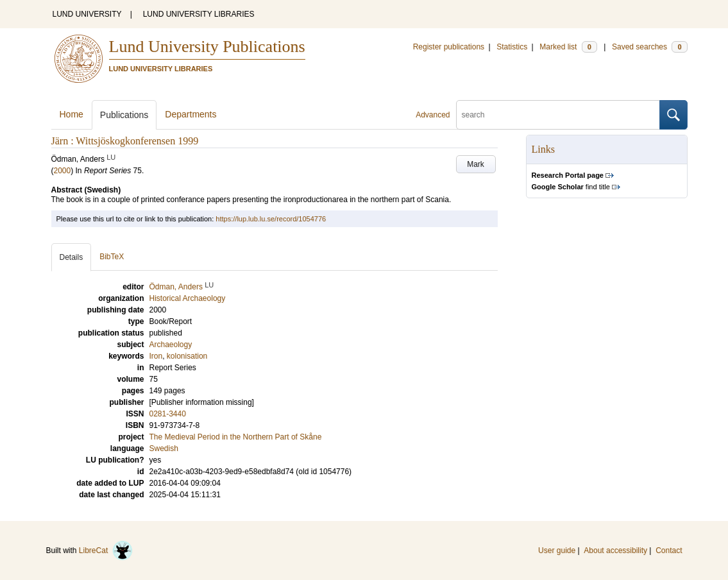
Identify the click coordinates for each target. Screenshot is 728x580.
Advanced (433, 115)
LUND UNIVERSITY (87, 14)
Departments (190, 114)
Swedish (164, 448)
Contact (669, 550)
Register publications (449, 47)
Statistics (512, 47)
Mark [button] (476, 164)
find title (571, 187)
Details (72, 257)
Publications (124, 115)
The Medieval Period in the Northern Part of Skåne (236, 437)
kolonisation (187, 356)
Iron (156, 356)
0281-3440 (168, 414)
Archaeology (171, 345)
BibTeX (112, 257)
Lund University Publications (207, 47)
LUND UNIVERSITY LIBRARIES (199, 14)
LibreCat (106, 550)
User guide (557, 550)
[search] (558, 115)
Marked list (568, 47)
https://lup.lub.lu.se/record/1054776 (271, 219)
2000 (63, 171)
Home (72, 114)
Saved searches (650, 47)
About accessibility (615, 550)
